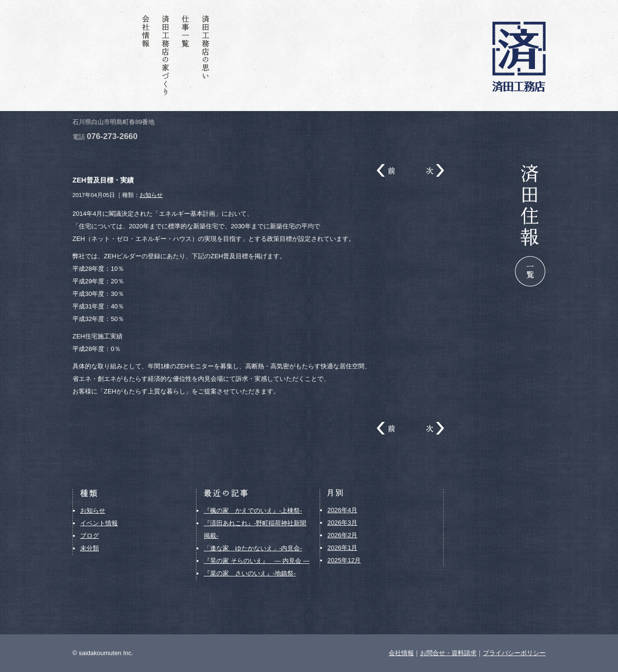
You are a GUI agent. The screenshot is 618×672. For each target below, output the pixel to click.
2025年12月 (344, 560)
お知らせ (151, 195)
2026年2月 (342, 535)
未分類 (90, 548)
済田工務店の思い (207, 55)
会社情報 (146, 55)
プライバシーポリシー (514, 653)
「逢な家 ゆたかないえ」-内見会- (253, 548)
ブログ (90, 536)
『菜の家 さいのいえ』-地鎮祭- (250, 573)
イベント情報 (99, 523)
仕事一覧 (187, 55)
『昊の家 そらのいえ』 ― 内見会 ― (257, 561)
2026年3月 (342, 523)
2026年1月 (342, 548)
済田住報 (126, 55)
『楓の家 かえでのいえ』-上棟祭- (253, 511)
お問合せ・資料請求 (106, 55)
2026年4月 (342, 510)
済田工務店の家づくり (167, 55)
